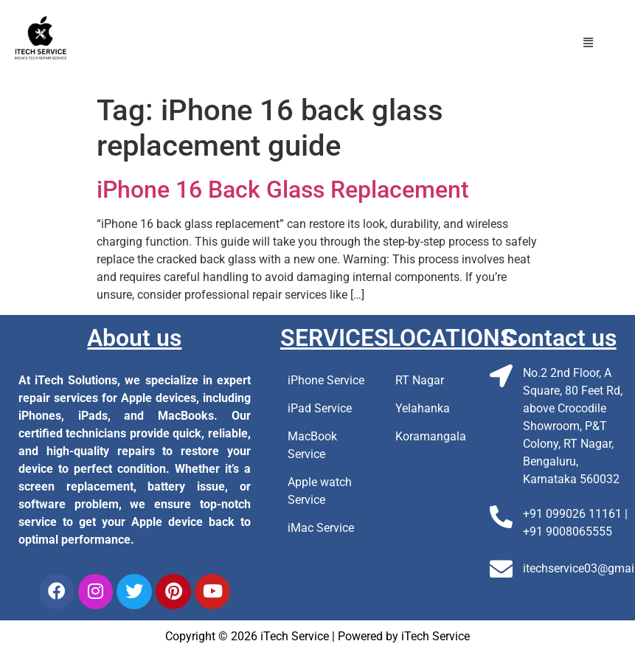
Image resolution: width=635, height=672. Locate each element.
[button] (589, 43)
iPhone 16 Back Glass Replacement (283, 190)
